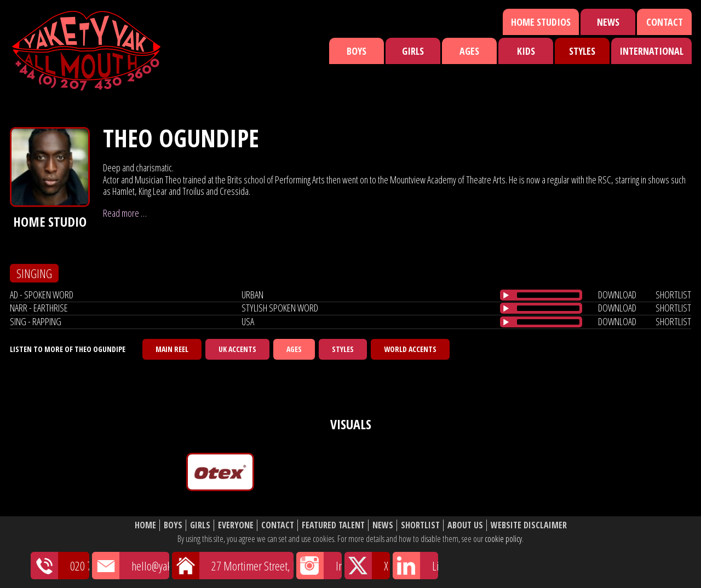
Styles (582, 51)
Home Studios (541, 22)
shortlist (673, 295)
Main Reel (172, 349)
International (651, 51)
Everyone (236, 525)
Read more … (125, 213)
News (608, 22)
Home (145, 525)
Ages (469, 51)
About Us (465, 525)
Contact (665, 22)
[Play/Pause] (506, 295)
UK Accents (237, 349)
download (617, 295)
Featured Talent (333, 525)
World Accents (410, 349)
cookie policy (503, 539)
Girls (413, 51)
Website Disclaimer (529, 525)
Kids (526, 51)
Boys (357, 51)
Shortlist (420, 525)
